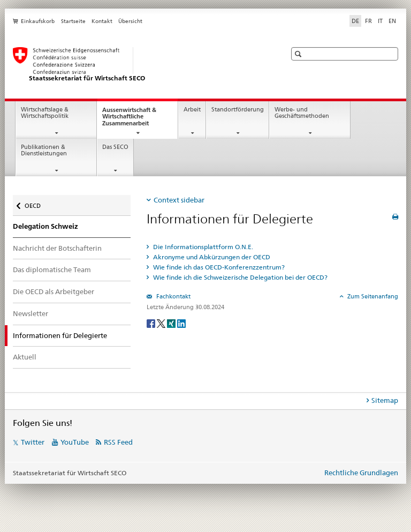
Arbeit (192, 110)
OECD (33, 203)
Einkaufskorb (38, 21)
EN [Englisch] (392, 21)
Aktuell (25, 357)
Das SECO (115, 147)
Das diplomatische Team (52, 269)
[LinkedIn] (181, 323)
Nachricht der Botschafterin (57, 248)
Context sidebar (179, 200)
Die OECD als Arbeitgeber (54, 291)
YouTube (75, 442)
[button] (299, 54)
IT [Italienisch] (380, 21)
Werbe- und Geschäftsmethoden (302, 113)
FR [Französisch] (368, 21)
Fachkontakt (173, 296)
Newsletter (31, 313)
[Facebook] (152, 323)
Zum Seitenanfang (372, 296)
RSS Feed (118, 442)
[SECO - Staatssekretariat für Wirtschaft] (139, 65)
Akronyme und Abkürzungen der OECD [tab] (211, 257)
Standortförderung (238, 110)
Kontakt (102, 21)
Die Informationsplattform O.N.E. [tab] (202, 247)
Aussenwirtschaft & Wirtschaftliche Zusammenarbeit (135, 120)
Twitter (33, 442)
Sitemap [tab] (385, 400)
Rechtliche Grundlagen (361, 473)
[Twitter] (162, 323)
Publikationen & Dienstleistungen (44, 151)
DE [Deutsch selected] (355, 21)
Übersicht (130, 21)
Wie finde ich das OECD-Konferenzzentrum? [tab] (218, 267)
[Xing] (172, 323)
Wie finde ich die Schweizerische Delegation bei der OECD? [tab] (239, 277)
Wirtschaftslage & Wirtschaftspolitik (45, 113)
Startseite (73, 21)
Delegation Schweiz (45, 226)
